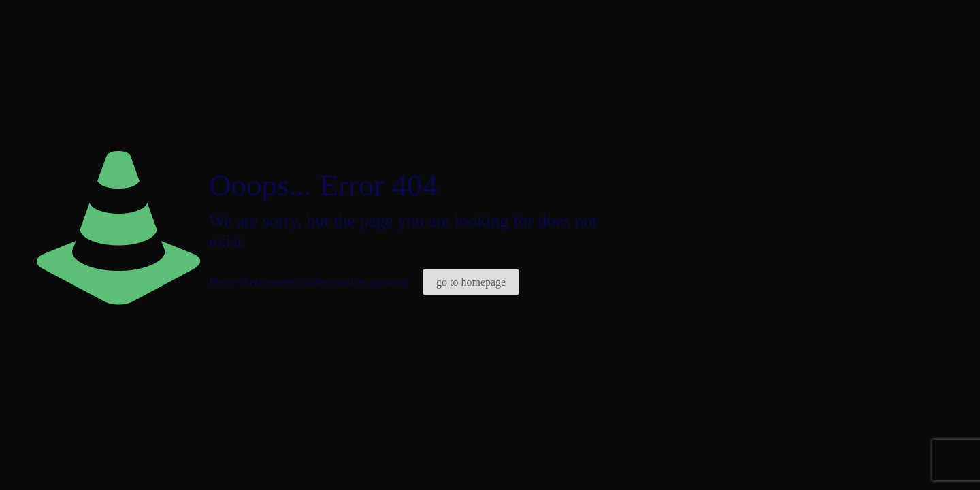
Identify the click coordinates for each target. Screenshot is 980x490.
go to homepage (471, 282)
